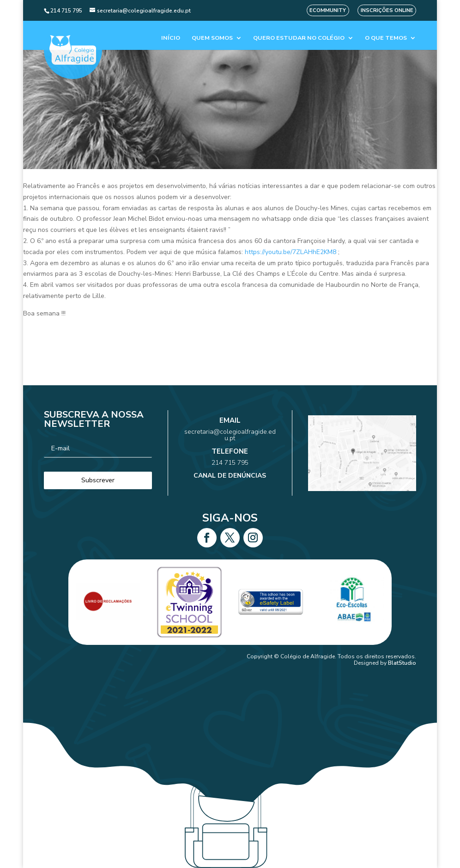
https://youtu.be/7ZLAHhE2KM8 (291, 252)
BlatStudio (402, 663)
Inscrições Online (387, 10)
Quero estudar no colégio (299, 38)
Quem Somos (212, 38)
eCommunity (328, 10)
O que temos (386, 38)
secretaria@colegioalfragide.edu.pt (230, 442)
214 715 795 (230, 458)
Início (171, 38)
